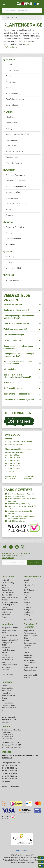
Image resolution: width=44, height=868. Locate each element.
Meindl (26, 580)
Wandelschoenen (8, 592)
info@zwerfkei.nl (29, 476)
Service (4, 698)
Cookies (9, 76)
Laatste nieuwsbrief (9, 717)
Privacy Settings (22, 850)
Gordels (27, 648)
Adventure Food (30, 585)
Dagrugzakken (7, 643)
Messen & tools (29, 660)
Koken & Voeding (8, 583)
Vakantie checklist (13, 268)
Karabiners (28, 655)
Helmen (27, 653)
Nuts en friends (29, 663)
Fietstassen (6, 648)
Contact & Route (12, 70)
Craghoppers (29, 612)
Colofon (9, 65)
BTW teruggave (12, 117)
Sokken (4, 585)
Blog (3, 710)
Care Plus (27, 597)
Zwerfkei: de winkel (9, 705)
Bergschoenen (7, 600)
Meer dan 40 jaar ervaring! (17, 496)
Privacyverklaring (13, 93)
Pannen (27, 665)
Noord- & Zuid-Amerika (10, 602)
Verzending (6, 693)
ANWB (26, 595)
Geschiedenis (11, 123)
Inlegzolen (5, 655)
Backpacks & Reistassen (11, 628)
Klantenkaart (11, 82)
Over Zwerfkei (11, 146)
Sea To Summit (29, 590)
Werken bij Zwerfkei (14, 163)
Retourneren (6, 691)
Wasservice (11, 244)
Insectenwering (7, 657)
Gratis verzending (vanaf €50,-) (19, 504)
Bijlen (4, 638)
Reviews (9, 215)
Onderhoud (10, 262)
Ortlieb (26, 600)
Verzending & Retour (14, 192)
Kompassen (28, 658)
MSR (26, 588)
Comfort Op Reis (8, 605)
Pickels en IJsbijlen (31, 668)
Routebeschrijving (8, 696)
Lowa (26, 583)
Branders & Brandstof (10, 640)
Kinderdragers (7, 667)
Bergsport (5, 588)
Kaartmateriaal (7, 660)
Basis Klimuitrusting (9, 630)
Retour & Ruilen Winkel (15, 152)
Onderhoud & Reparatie (31, 626)
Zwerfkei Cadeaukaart (15, 99)
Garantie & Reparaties (15, 227)
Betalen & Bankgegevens (16, 187)
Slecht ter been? (12, 157)
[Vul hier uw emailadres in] (14, 562)
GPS (25, 650)
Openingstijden (12, 140)
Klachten (9, 233)
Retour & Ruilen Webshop (16, 204)
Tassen (4, 617)
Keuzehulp (10, 257)
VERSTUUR (34, 562)
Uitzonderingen (12, 198)
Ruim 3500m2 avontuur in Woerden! (21, 494)
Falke (26, 605)
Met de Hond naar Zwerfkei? (17, 134)
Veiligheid (5, 580)
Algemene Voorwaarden (16, 175)
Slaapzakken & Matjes (10, 597)
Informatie (7, 682)
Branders (27, 640)
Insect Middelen (7, 610)
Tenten (4, 607)
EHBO (4, 645)
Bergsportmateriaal (31, 636)
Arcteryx (27, 610)
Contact (5, 686)
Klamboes (5, 670)
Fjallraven (27, 607)
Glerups (27, 592)
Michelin (27, 602)
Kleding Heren (7, 590)
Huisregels (10, 129)
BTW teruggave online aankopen (19, 181)
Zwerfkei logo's (12, 105)
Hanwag (27, 615)
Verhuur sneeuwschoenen (16, 280)
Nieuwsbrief (11, 88)
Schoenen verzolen (14, 239)
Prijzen (9, 210)
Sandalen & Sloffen (9, 595)
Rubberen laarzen (30, 670)
